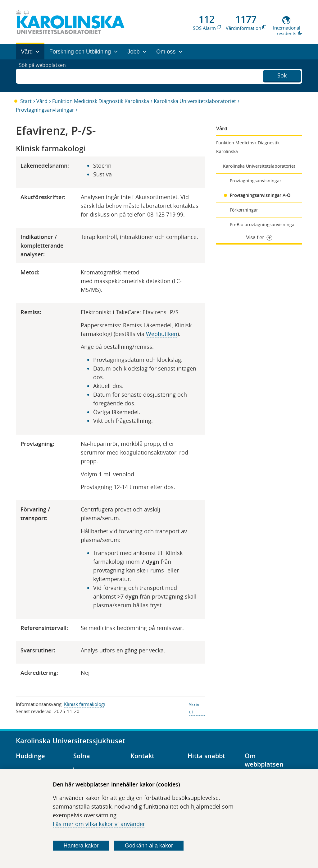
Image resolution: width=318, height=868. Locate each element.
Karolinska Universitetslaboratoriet (195, 101)
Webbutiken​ (162, 334)
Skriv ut (194, 708)
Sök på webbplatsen (45, 76)
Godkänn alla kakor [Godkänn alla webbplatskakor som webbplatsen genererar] (149, 846)
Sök (282, 75)
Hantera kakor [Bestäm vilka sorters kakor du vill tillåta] (81, 846)
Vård (42, 101)
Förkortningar (244, 210)
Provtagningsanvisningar (45, 110)
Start (26, 101)
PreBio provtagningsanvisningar (263, 224)
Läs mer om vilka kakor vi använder (99, 824)
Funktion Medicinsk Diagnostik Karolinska (101, 101)
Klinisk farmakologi (84, 704)
